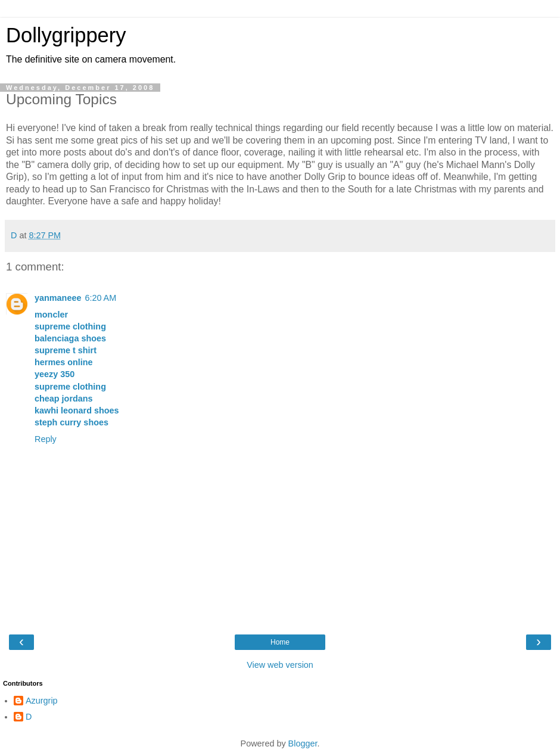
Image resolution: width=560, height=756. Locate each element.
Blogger (303, 743)
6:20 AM (100, 298)
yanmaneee (58, 298)
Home (280, 642)
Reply (46, 439)
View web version (280, 665)
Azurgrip (42, 701)
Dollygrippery (66, 35)
